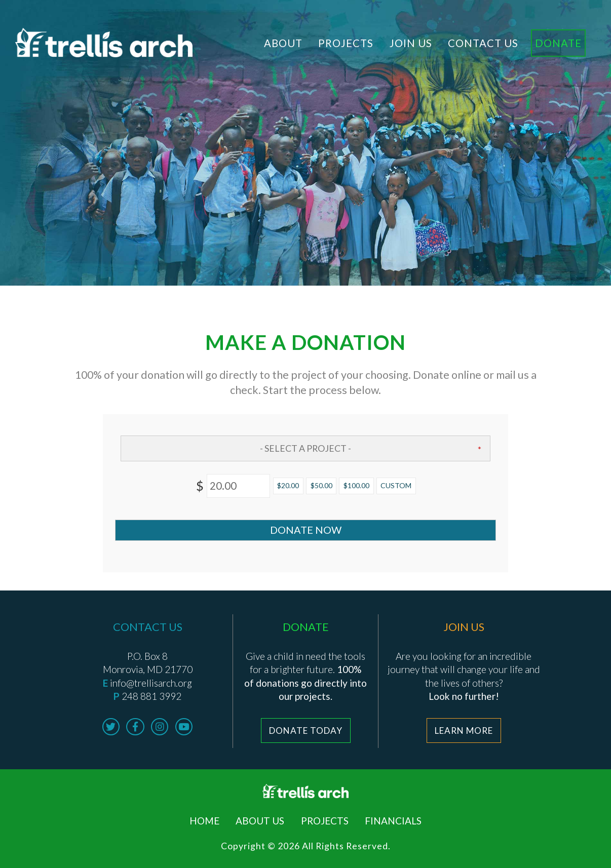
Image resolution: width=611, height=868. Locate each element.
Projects (346, 43)
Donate (558, 43)
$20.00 (288, 485)
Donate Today (306, 731)
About (283, 43)
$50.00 (321, 485)
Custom (396, 485)
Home (204, 821)
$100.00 (356, 485)
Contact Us (483, 43)
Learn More (464, 731)
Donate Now (306, 530)
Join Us (411, 43)
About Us (260, 821)
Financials (393, 821)
